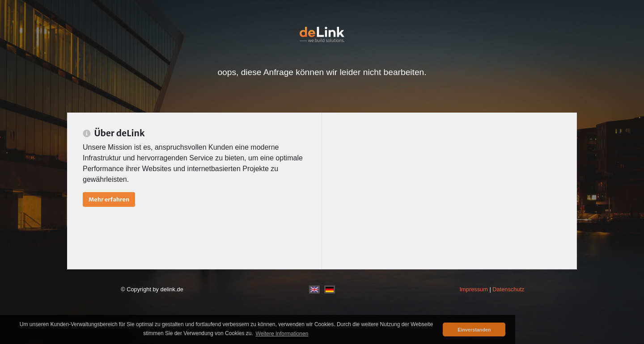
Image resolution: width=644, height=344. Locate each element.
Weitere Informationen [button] (282, 334)
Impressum (474, 289)
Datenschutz (508, 289)
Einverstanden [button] (474, 330)
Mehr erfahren (109, 199)
